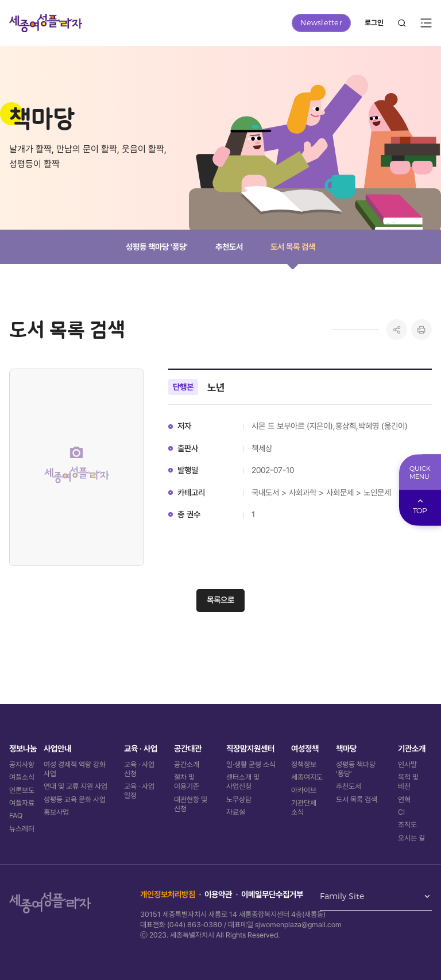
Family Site (342, 897)
